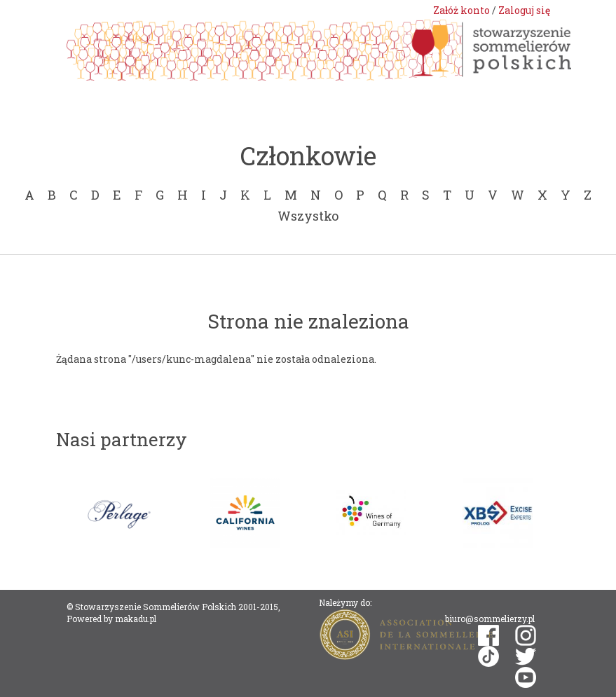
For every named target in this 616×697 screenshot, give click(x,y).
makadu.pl (136, 619)
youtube (526, 677)
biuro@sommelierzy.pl (490, 619)
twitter (526, 657)
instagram (526, 635)
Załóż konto (461, 10)
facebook (488, 635)
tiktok (488, 656)
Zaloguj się (524, 10)
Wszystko (308, 216)
